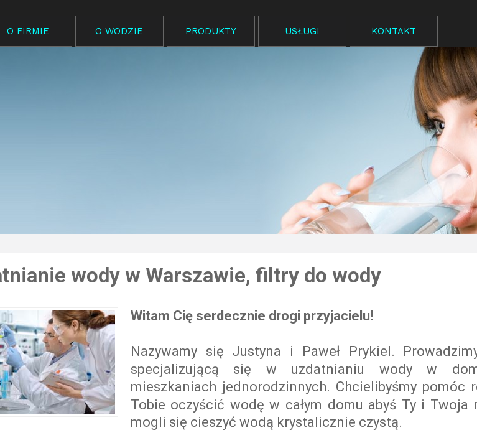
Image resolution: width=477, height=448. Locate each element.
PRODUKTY (211, 31)
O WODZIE (119, 31)
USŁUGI (302, 31)
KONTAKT (394, 31)
